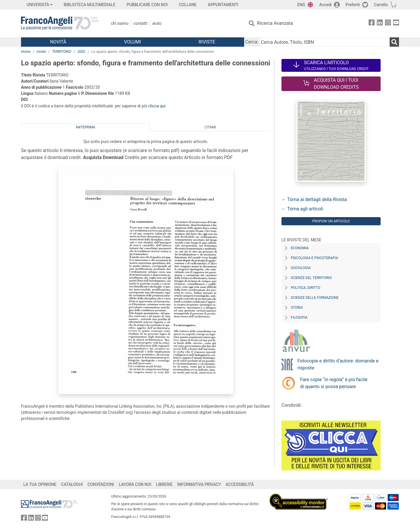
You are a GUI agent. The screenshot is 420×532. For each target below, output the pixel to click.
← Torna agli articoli (302, 209)
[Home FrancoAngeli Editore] (60, 23)
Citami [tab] (210, 127)
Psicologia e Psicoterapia (314, 258)
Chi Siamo (120, 23)
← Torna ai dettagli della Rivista (314, 199)
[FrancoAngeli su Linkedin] (380, 23)
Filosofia (299, 318)
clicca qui (157, 106)
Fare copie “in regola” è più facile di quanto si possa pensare (334, 383)
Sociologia (301, 268)
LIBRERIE (164, 484)
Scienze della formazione (315, 298)
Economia (300, 248)
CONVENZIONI (101, 484)
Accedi (325, 5)
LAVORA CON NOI (135, 484)
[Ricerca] (394, 42)
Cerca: (252, 42)
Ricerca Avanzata (275, 23)
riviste (41, 52)
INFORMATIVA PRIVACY (199, 484)
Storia (297, 308)
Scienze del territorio (311, 278)
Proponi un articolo (331, 221)
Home (26, 52)
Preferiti (353, 5)
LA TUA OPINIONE (40, 484)
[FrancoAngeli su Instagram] (388, 23)
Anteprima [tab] (86, 127)
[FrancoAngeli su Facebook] (372, 23)
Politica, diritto (306, 288)
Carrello (381, 5)
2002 (81, 52)
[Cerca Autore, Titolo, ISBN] (325, 42)
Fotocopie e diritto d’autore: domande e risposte (338, 364)
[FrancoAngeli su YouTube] (396, 23)
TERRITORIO (62, 52)
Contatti (140, 23)
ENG (301, 5)
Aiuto (157, 23)
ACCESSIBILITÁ (240, 484)
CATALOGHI (72, 484)
